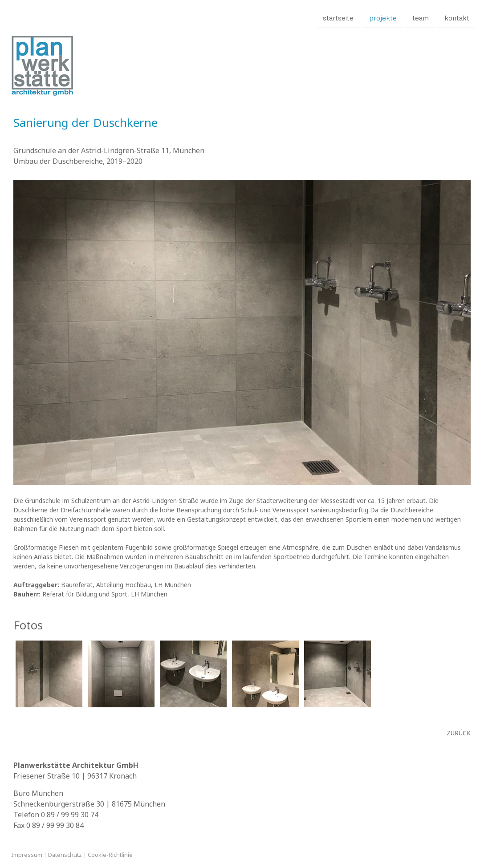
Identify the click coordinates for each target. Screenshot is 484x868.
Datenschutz (65, 855)
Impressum (27, 855)
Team (421, 17)
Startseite (338, 17)
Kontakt (457, 17)
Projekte (383, 17)
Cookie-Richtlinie (110, 855)
